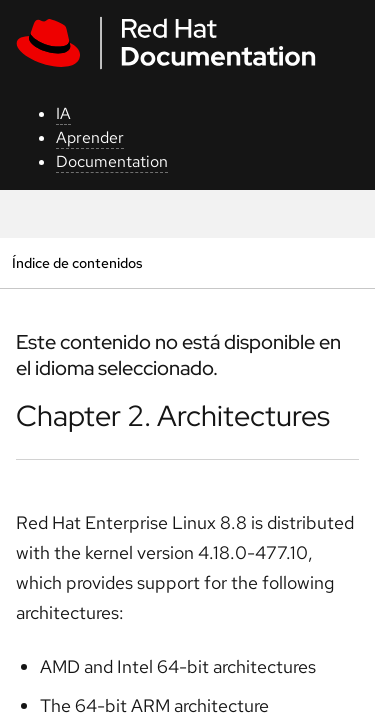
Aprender (90, 137)
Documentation (112, 161)
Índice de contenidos (77, 262)
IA (63, 113)
